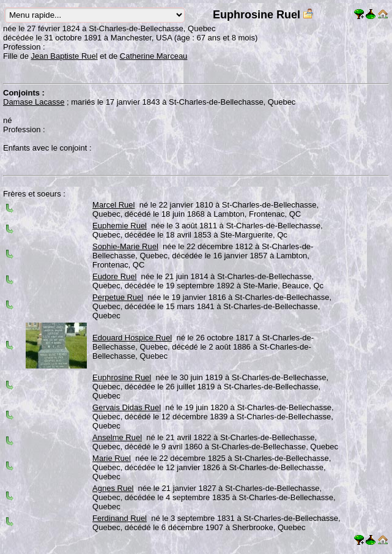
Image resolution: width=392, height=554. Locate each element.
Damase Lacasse (34, 102)
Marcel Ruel (113, 205)
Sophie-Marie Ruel (125, 246)
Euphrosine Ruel (122, 377)
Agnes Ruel (113, 488)
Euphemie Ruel (120, 226)
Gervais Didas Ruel (127, 407)
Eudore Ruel (114, 276)
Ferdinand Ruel (120, 518)
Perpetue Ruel (118, 297)
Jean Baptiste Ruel (65, 56)
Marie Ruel (112, 458)
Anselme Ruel (117, 437)
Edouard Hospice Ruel (132, 338)
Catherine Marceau (154, 56)
